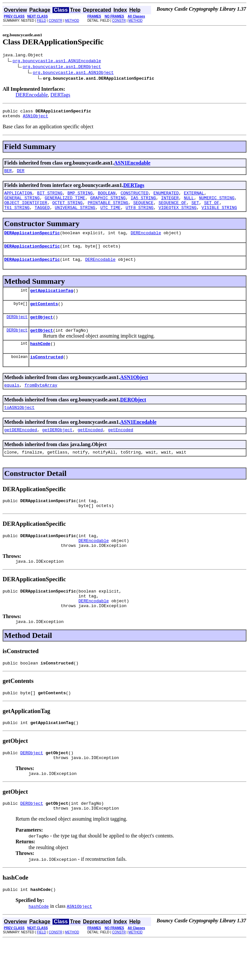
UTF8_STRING (139, 215)
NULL (189, 203)
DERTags (60, 96)
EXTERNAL (194, 198)
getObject (41, 330)
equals (12, 402)
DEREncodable (32, 96)
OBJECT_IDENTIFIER (26, 209)
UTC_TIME (110, 215)
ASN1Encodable (132, 166)
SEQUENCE (143, 209)
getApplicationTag (52, 302)
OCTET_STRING (67, 209)
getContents (44, 316)
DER (21, 174)
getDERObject (57, 449)
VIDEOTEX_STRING (178, 215)
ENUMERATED (166, 198)
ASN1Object (35, 119)
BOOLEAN (107, 198)
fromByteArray (41, 402)
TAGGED (42, 215)
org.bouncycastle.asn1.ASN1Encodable (57, 62)
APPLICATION (18, 198)
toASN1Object (19, 426)
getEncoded (90, 449)
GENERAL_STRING (22, 203)
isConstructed (47, 373)
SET (195, 209)
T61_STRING (17, 215)
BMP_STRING (80, 198)
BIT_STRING (50, 198)
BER (8, 174)
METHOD (72, 21)
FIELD (41, 21)
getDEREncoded (21, 449)
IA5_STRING (143, 203)
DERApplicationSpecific (32, 241)
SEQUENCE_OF (172, 209)
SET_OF (212, 209)
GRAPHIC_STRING (108, 203)
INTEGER (170, 203)
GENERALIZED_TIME (65, 203)
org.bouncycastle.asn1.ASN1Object (73, 73)
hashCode (40, 359)
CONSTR (55, 21)
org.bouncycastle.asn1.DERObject (62, 67)
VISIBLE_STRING (219, 215)
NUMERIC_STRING (217, 203)
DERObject (17, 330)
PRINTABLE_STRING (108, 209)
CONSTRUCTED (135, 198)
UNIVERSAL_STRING (75, 215)
